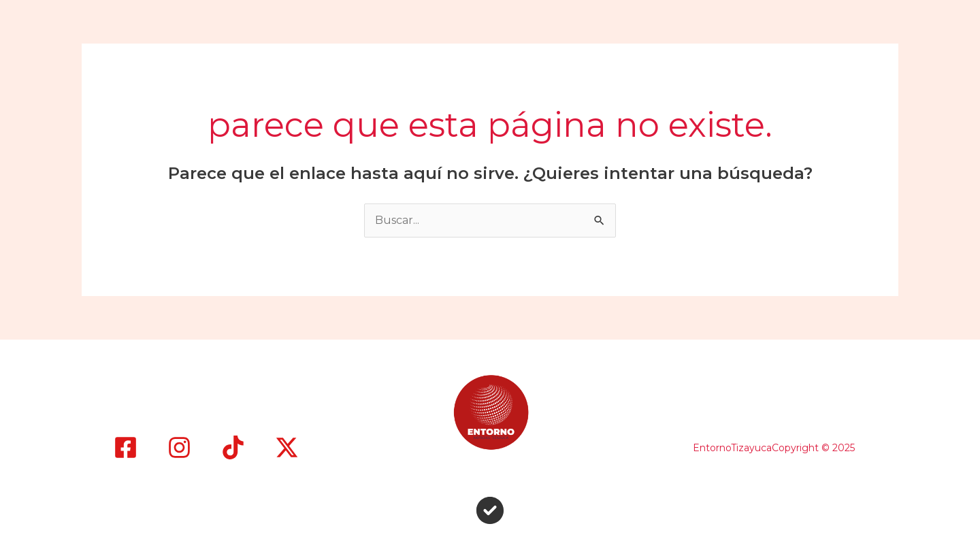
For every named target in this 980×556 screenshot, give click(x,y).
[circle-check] (490, 510)
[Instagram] (179, 447)
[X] (287, 447)
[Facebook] (126, 447)
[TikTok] (233, 447)
